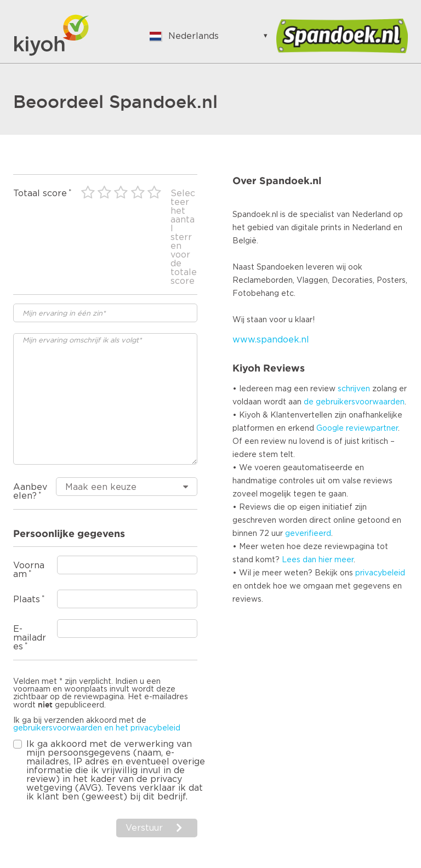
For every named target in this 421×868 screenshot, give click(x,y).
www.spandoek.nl (271, 340)
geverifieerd (308, 534)
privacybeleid (380, 573)
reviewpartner (372, 429)
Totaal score (40, 193)
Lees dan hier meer (318, 560)
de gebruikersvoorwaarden (354, 402)
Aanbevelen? (30, 492)
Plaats (27, 599)
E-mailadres (30, 638)
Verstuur (144, 828)
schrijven (354, 389)
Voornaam (29, 570)
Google (330, 429)
